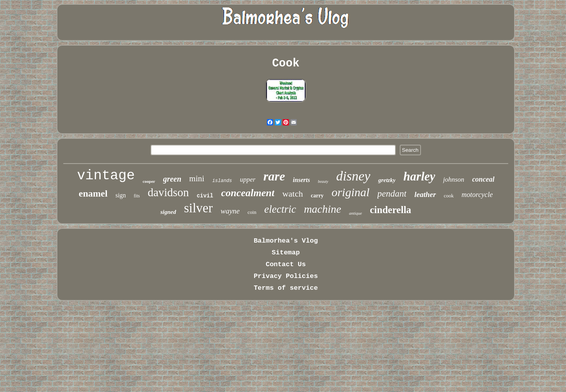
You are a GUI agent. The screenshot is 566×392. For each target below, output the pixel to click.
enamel (93, 193)
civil (205, 196)
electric (280, 209)
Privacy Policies (286, 276)
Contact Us (286, 264)
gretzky (387, 180)
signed (168, 212)
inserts (301, 180)
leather (425, 194)
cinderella (391, 210)
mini (197, 179)
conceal (483, 179)
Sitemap (286, 253)
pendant (392, 194)
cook (449, 196)
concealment (248, 193)
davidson (168, 192)
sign (121, 195)
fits (137, 196)
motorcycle (477, 195)
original (350, 192)
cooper (149, 181)
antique (356, 213)
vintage (106, 176)
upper (248, 179)
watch (293, 194)
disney (353, 176)
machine (323, 209)
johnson (454, 179)
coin (252, 212)
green (172, 179)
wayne (230, 211)
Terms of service (286, 288)
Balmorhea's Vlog (286, 241)
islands (222, 181)
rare (274, 176)
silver (198, 208)
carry (317, 196)
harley (419, 176)
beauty (323, 181)
